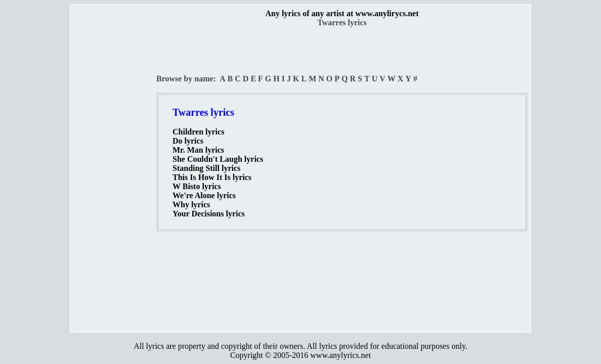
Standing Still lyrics (206, 168)
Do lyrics (188, 141)
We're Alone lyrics (204, 195)
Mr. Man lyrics (198, 150)
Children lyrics (198, 132)
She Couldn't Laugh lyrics (218, 159)
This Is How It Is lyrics (212, 177)
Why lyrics (191, 204)
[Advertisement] (114, 177)
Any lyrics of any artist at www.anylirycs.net (342, 13)
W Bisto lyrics (197, 186)
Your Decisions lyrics (209, 214)
